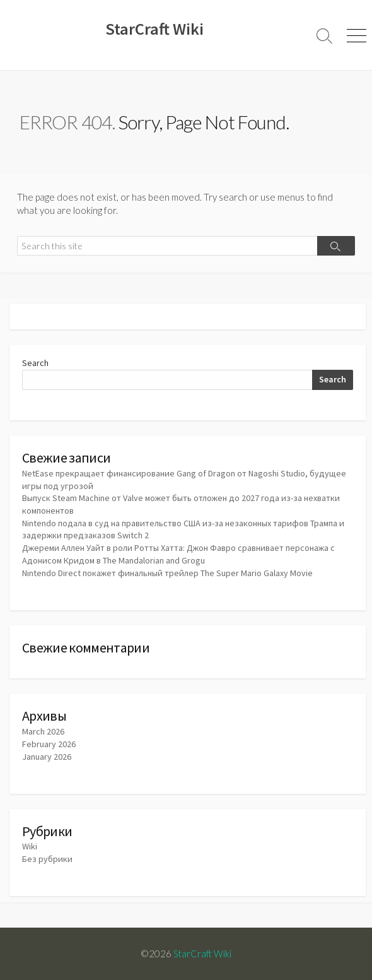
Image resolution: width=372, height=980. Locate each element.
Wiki (30, 846)
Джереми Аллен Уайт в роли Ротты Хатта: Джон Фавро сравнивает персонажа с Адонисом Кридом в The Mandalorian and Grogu (178, 554)
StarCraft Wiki (202, 953)
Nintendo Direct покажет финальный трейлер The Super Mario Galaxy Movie (167, 573)
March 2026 (43, 731)
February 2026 (49, 744)
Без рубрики (47, 859)
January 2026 (47, 757)
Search (35, 363)
